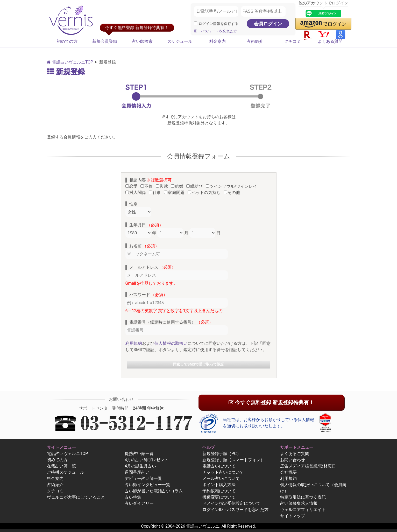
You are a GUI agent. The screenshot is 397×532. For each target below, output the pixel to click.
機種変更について (219, 497)
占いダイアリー (139, 503)
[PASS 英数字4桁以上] (263, 11)
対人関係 (137, 192)
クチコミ (293, 41)
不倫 (148, 186)
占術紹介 (255, 41)
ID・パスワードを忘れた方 (215, 31)
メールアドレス (153, 267)
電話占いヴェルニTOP (67, 454)
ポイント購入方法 (219, 485)
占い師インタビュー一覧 (147, 485)
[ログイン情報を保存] (196, 23)
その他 (233, 192)
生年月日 (146, 225)
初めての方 (67, 41)
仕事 (156, 192)
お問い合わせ (293, 460)
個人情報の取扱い (171, 343)
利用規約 (134, 343)
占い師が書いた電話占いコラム (154, 491)
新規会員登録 (105, 41)
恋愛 (133, 186)
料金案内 (217, 41)
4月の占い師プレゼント (147, 460)
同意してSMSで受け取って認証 (198, 364)
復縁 (163, 186)
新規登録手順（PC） (222, 454)
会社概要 (288, 472)
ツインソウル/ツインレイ (232, 186)
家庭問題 (175, 192)
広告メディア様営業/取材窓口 (308, 466)
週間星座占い (137, 472)
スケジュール (180, 41)
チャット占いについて (223, 472)
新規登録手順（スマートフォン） (233, 460)
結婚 (178, 186)
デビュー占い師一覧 (143, 478)
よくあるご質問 (295, 454)
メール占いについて (221, 478)
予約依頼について (219, 491)
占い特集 (133, 497)
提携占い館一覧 (139, 454)
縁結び (196, 186)
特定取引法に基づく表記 (303, 497)
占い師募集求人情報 (299, 503)
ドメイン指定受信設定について (231, 503)
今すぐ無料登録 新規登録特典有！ (271, 402)
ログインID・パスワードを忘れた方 (235, 510)
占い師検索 (142, 41)
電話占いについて (219, 466)
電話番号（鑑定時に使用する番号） (171, 322)
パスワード (148, 295)
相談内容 (151, 180)
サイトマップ (293, 516)
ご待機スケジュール (66, 472)
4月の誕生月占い (140, 466)
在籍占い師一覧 (61, 466)
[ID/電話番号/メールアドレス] (216, 11)
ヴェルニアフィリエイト (303, 510)
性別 (133, 204)
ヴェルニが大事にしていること (76, 497)
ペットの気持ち (205, 192)
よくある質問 (330, 41)
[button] (323, 24)
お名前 (144, 246)
